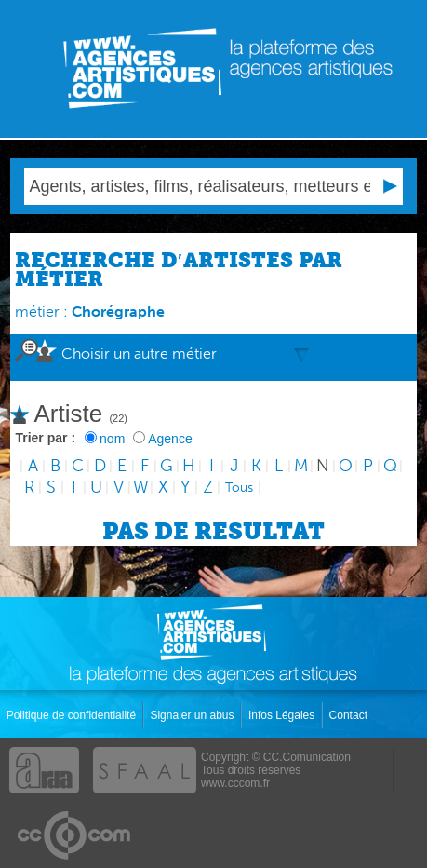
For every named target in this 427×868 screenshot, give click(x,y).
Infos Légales (283, 715)
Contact (350, 715)
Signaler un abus (193, 715)
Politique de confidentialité (73, 715)
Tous (239, 488)
